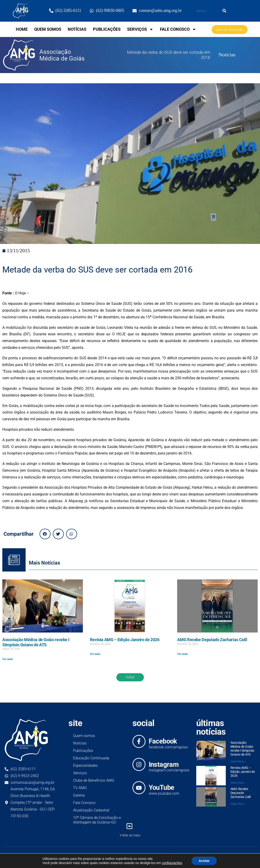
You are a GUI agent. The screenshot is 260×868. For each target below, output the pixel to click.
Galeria (79, 795)
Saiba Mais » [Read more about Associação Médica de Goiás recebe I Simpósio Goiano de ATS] (238, 762)
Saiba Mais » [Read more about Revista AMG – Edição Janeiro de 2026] (238, 783)
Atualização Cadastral (91, 810)
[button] (45, 534)
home (22, 29)
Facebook (163, 741)
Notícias (77, 29)
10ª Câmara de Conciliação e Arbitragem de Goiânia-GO (97, 820)
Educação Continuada (91, 758)
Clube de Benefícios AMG (94, 780)
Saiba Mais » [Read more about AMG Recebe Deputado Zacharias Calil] (238, 804)
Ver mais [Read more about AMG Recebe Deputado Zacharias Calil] (182, 654)
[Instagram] (139, 764)
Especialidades (85, 765)
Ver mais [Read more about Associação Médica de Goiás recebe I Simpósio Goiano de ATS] (8, 659)
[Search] (224, 11)
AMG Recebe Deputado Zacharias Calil (212, 640)
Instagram (164, 764)
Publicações (107, 29)
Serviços (140, 29)
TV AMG (80, 788)
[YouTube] (139, 788)
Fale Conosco (178, 29)
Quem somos (48, 29)
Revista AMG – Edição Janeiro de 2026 (125, 640)
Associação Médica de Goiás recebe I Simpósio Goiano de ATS (36, 642)
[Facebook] (139, 741)
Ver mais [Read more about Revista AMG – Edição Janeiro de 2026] (95, 654)
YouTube (162, 787)
